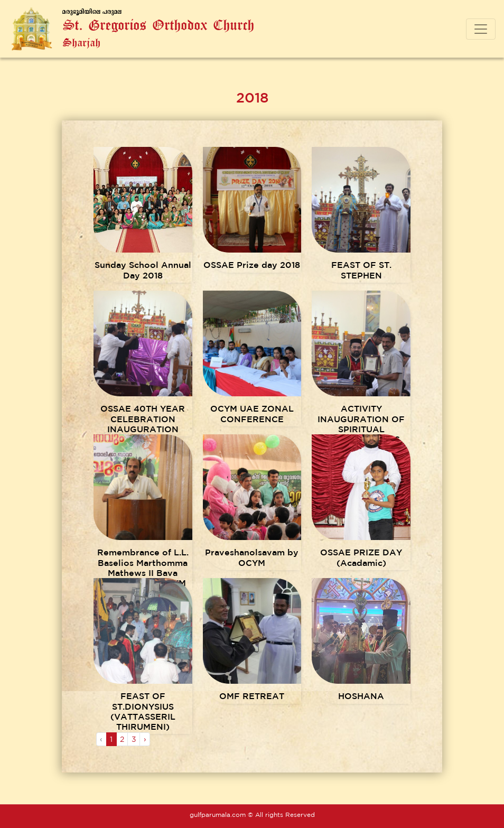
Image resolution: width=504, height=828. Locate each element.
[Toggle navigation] (481, 29)
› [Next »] (145, 739)
